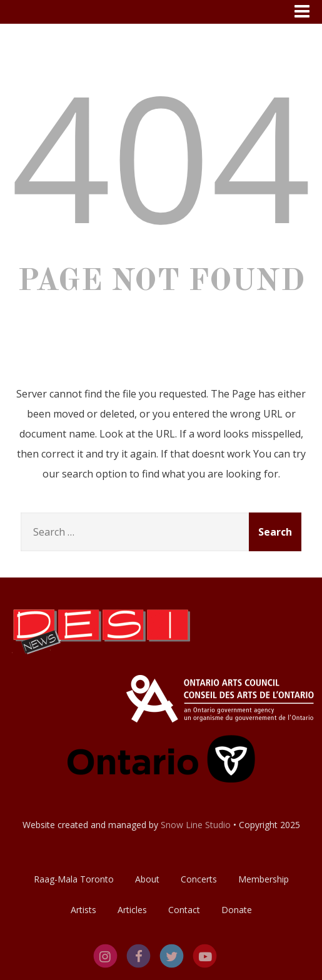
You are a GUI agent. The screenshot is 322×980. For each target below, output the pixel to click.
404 (161, 155)
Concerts (199, 879)
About (147, 879)
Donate (237, 910)
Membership (264, 879)
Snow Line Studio (196, 825)
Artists (83, 910)
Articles (132, 910)
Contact (184, 910)
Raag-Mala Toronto (74, 879)
